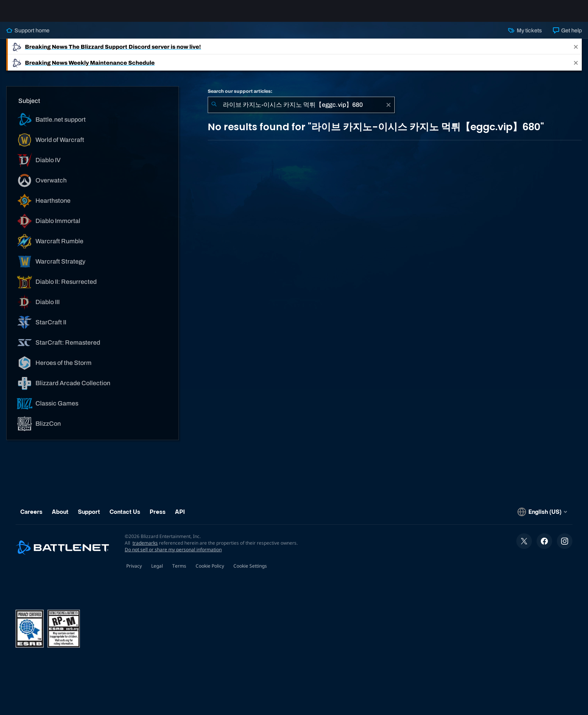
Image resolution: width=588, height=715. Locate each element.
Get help (567, 37)
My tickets (525, 37)
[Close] (576, 53)
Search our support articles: (240, 97)
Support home (28, 37)
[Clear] (388, 111)
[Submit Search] (214, 111)
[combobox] (301, 111)
